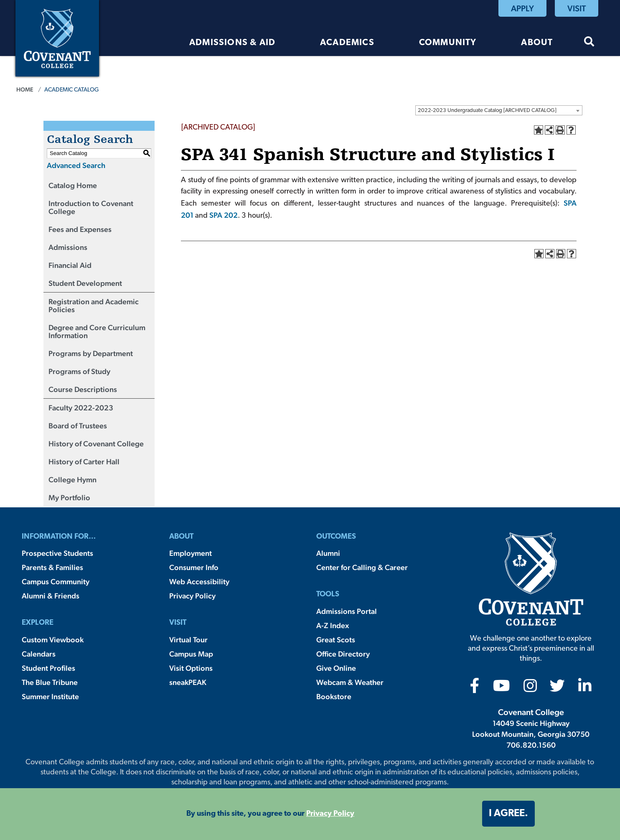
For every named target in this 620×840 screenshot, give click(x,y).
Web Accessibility (199, 582)
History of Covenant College (96, 444)
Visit (577, 8)
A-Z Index (333, 625)
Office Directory (343, 654)
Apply (522, 8)
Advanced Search (76, 165)
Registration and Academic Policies (94, 305)
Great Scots (336, 640)
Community (448, 43)
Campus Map (191, 654)
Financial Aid (70, 265)
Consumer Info (194, 567)
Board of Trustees (78, 426)
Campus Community (56, 582)
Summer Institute (50, 696)
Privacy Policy (192, 596)
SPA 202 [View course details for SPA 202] (224, 215)
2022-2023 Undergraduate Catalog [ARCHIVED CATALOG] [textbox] (487, 111)
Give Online (336, 668)
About (537, 43)
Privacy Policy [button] (330, 814)
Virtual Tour (188, 640)
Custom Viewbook (53, 640)
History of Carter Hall (84, 462)
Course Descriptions (83, 389)
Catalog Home (73, 185)
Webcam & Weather (350, 682)
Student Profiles (48, 668)
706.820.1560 (531, 745)
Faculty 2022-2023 (81, 408)
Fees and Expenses (80, 229)
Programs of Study (79, 371)
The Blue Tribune (50, 682)
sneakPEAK (188, 682)
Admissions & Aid (232, 43)
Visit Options (191, 668)
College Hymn (72, 480)
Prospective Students (57, 553)
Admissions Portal (347, 611)
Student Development (85, 283)
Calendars (39, 654)
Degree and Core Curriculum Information (97, 331)
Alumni (328, 553)
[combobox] (499, 110)
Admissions (68, 247)
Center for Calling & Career (362, 567)
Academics (347, 43)
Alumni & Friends (51, 596)
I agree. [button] (508, 814)
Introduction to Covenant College (91, 207)
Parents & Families (52, 567)
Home (25, 89)
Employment (191, 553)
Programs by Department (91, 353)
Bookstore (334, 696)
